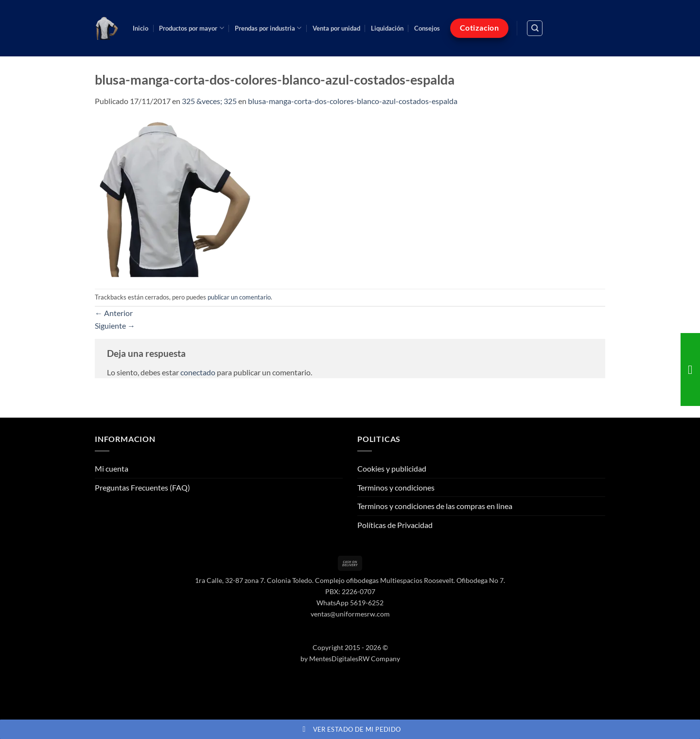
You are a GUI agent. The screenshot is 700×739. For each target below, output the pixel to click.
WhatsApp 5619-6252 (350, 603)
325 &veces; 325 (209, 101)
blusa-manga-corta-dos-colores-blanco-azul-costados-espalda (353, 101)
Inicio (140, 28)
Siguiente (115, 326)
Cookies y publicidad (392, 468)
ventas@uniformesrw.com (350, 614)
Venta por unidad (336, 28)
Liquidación (387, 28)
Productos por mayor (191, 28)
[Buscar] (535, 28)
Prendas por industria (268, 28)
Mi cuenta (112, 468)
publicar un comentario (239, 297)
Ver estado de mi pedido (350, 729)
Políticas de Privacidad (395, 525)
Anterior (114, 313)
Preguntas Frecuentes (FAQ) (142, 487)
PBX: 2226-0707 (350, 591)
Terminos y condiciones (396, 487)
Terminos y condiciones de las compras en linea (435, 506)
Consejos (427, 28)
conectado (198, 372)
